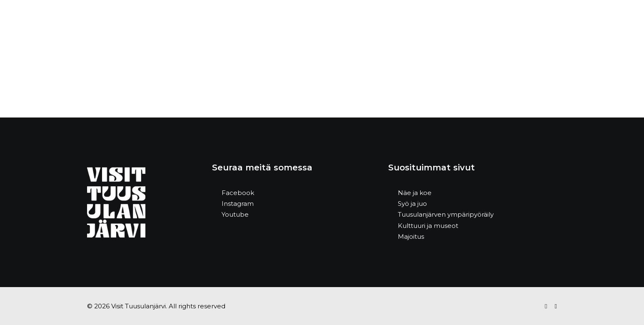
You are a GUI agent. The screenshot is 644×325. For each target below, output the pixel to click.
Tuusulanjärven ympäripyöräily (446, 214)
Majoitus (411, 236)
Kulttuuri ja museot (428, 226)
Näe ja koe (415, 193)
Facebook (238, 193)
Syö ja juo (412, 204)
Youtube (235, 214)
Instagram (238, 204)
